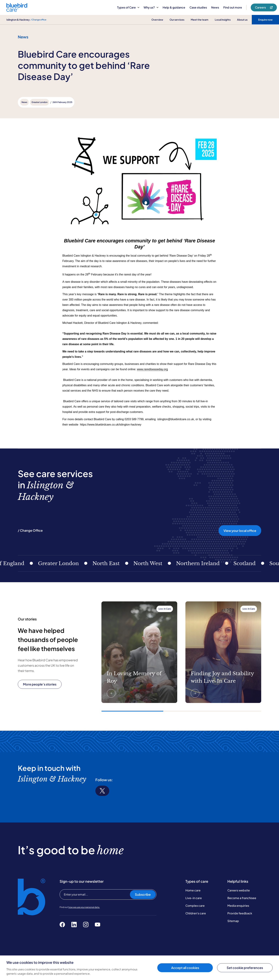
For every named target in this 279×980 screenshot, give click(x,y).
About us (242, 20)
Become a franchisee (242, 898)
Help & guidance (174, 7)
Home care (193, 890)
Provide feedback (240, 913)
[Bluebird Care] (17, 10)
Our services (177, 20)
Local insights (223, 20)
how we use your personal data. (84, 907)
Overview (157, 20)
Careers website (239, 890)
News (215, 7)
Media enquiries (238, 906)
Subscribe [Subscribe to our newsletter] (143, 894)
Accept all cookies (185, 968)
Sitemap (233, 921)
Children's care (196, 913)
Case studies (198, 7)
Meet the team (200, 20)
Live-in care (194, 898)
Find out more (233, 7)
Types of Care (128, 7)
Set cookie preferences (245, 968)
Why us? (151, 7)
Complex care (195, 906)
